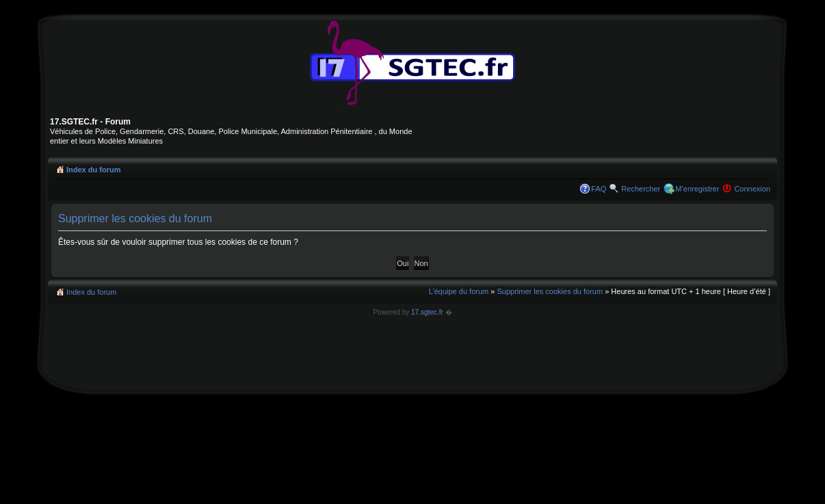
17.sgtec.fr (427, 312)
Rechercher (641, 189)
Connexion (752, 189)
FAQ (599, 189)
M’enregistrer (697, 189)
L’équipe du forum (459, 291)
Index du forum (93, 170)
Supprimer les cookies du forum (550, 291)
